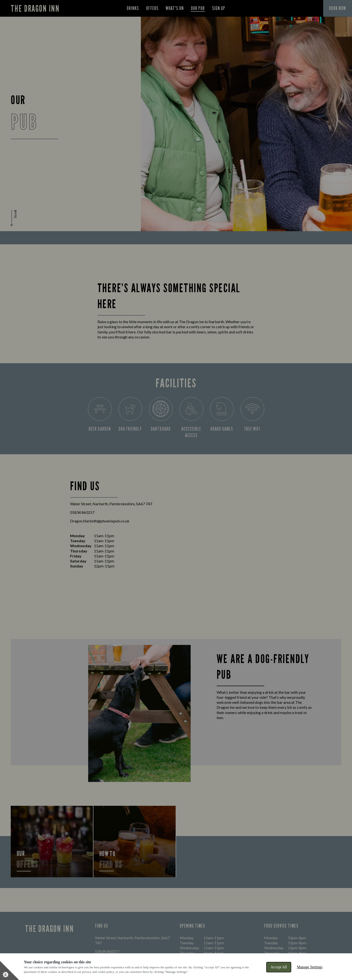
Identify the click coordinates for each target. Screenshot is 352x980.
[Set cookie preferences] (10, 970)
